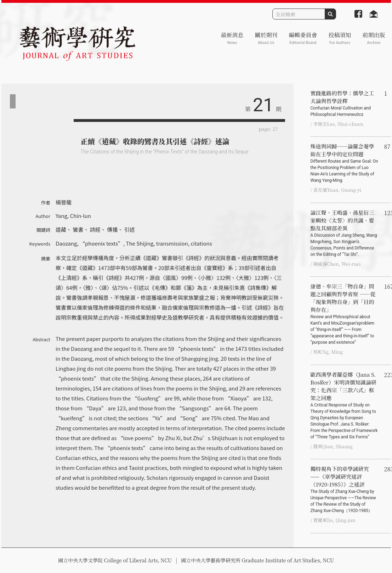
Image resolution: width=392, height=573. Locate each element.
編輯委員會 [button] (303, 38)
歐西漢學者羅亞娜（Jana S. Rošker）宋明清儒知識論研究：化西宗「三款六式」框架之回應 (345, 405)
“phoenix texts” (101, 243)
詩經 (95, 229)
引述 (130, 229)
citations (201, 243)
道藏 (61, 229)
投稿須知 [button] (340, 38)
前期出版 (374, 38)
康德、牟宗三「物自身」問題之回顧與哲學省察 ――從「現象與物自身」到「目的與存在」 (345, 314)
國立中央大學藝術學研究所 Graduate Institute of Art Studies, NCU (257, 560)
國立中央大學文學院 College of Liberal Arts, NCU (115, 560)
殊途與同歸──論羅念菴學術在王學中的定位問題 (345, 163)
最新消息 (232, 38)
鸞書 (78, 229)
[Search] (299, 14)
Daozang (66, 243)
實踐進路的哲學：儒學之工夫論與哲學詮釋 (345, 103)
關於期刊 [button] (266, 38)
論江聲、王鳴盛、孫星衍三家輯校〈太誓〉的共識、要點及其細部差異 (345, 233)
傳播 (112, 229)
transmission (172, 243)
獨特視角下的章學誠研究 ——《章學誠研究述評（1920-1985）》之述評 (345, 489)
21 (263, 105)
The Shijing (140, 243)
